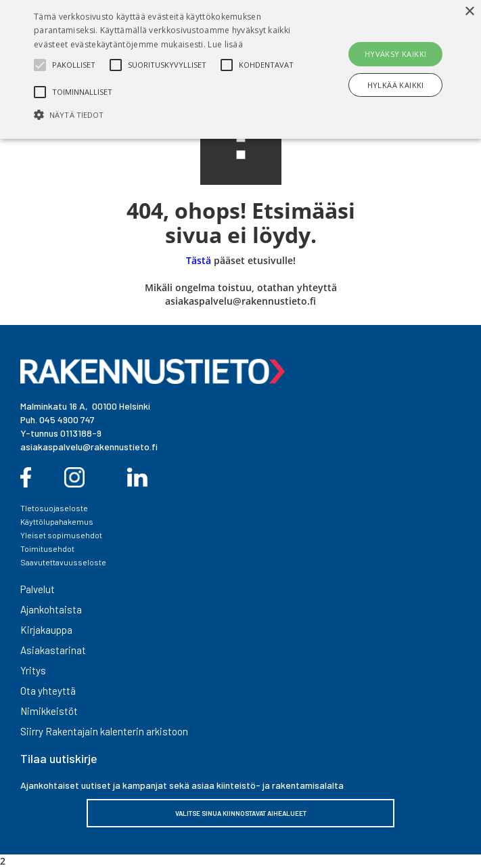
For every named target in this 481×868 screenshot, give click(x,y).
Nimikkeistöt (49, 711)
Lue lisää (225, 44)
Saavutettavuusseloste (63, 562)
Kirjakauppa (46, 630)
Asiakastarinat (53, 650)
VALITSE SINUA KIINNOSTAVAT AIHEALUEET (241, 813)
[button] (168, 115)
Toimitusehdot (47, 548)
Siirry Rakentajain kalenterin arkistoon (104, 731)
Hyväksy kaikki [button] (396, 54)
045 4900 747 (67, 419)
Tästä (199, 260)
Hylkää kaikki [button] (396, 85)
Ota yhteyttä (48, 691)
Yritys (33, 670)
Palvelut (38, 589)
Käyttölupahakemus (57, 521)
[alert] (240, 69)
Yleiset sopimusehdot (61, 535)
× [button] (469, 12)
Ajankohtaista (51, 609)
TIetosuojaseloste (54, 508)
